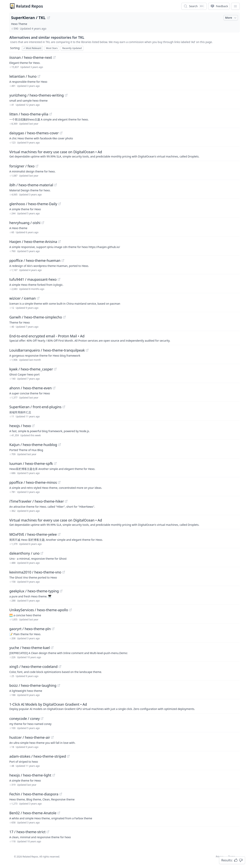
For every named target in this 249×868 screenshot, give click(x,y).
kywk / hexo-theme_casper (31, 369)
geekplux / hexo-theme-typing (34, 591)
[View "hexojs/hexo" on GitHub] (33, 426)
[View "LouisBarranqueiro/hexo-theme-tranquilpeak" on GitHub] (87, 350)
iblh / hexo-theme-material (31, 185)
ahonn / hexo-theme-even (31, 388)
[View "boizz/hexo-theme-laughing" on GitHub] (59, 685)
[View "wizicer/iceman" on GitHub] (38, 298)
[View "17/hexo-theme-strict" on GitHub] (48, 832)
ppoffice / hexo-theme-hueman (35, 260)
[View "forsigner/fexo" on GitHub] (37, 166)
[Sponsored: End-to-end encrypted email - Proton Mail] (124, 338)
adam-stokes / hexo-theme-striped (38, 756)
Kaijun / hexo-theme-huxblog (33, 445)
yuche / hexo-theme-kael (30, 648)
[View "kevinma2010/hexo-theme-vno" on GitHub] (64, 572)
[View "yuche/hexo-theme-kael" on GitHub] (52, 648)
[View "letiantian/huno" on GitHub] (39, 76)
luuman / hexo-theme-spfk (31, 463)
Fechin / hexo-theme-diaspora (34, 794)
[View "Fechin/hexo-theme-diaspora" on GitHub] (61, 794)
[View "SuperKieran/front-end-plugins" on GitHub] (64, 407)
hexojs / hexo (20, 426)
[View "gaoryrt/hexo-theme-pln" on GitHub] (53, 629)
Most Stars (52, 48)
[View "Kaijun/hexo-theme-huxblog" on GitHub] (60, 445)
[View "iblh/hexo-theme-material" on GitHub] (55, 185)
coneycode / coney (25, 718)
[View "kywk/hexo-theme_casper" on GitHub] (55, 369)
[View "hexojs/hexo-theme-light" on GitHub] (54, 775)
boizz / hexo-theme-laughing (33, 685)
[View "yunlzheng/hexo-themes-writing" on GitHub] (66, 95)
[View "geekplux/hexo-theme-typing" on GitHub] (61, 591)
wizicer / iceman (23, 298)
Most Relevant (32, 48)
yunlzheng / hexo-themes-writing (37, 95)
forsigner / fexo (22, 166)
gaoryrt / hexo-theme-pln (30, 629)
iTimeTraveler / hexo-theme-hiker (37, 501)
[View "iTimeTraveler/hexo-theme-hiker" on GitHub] (66, 501)
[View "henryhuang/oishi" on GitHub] (43, 223)
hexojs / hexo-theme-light (30, 775)
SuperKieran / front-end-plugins (35, 407)
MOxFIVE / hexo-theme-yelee (33, 534)
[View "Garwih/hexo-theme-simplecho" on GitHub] (64, 317)
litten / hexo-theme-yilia (29, 114)
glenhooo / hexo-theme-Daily (33, 204)
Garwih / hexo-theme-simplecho (36, 317)
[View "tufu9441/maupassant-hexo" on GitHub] (59, 279)
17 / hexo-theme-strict (27, 832)
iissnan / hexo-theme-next (31, 57)
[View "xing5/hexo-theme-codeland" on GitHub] (60, 667)
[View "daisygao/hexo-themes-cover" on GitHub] (61, 133)
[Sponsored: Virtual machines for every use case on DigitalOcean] (124, 154)
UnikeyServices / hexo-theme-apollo (39, 610)
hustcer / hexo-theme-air (30, 737)
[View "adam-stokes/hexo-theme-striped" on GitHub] (68, 756)
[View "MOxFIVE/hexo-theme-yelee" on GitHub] (59, 534)
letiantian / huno (23, 76)
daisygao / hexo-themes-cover (34, 133)
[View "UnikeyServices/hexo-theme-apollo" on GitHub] (70, 610)
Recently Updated (72, 48)
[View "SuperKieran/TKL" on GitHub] (49, 18)
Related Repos (29, 6)
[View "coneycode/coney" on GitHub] (42, 718)
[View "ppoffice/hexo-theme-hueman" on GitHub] (63, 260)
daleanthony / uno (24, 553)
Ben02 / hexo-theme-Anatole (33, 813)
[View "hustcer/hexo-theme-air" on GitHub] (52, 737)
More (231, 18)
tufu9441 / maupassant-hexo (33, 279)
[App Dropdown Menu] (235, 6)
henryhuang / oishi (25, 223)
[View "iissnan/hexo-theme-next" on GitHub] (54, 57)
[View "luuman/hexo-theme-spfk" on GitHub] (55, 463)
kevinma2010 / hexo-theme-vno (35, 572)
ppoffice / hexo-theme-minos (33, 482)
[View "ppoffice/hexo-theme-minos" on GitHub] (59, 482)
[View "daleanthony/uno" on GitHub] (42, 553)
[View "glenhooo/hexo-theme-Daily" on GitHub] (60, 204)
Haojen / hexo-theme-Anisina (33, 242)
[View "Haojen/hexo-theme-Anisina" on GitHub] (59, 242)
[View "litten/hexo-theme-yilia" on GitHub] (51, 114)
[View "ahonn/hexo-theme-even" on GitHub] (54, 388)
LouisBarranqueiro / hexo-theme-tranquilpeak (47, 350)
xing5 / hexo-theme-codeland (33, 667)
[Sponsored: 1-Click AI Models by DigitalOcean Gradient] (124, 706)
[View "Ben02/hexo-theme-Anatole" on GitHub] (59, 813)
